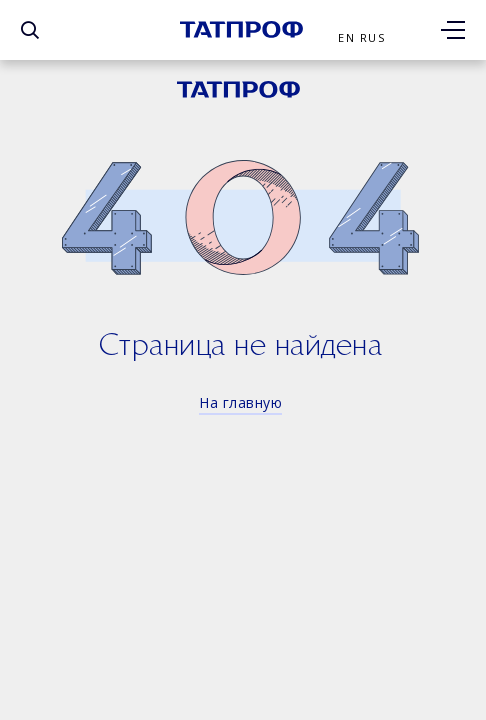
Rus (372, 37)
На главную (240, 402)
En (346, 37)
